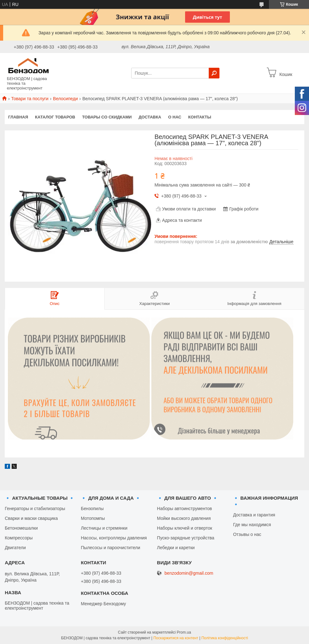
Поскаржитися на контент (176, 638)
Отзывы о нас (247, 534)
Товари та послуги (30, 99)
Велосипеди (65, 99)
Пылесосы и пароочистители (110, 548)
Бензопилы (92, 509)
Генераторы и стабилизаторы (35, 509)
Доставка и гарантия (254, 515)
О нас (175, 117)
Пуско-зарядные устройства (186, 538)
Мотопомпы (93, 518)
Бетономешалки (21, 528)
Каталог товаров (55, 117)
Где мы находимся (252, 525)
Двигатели (15, 548)
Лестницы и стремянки (104, 528)
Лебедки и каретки (176, 548)
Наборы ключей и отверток (185, 528)
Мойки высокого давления (184, 518)
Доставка (150, 117)
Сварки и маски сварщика (31, 518)
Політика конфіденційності (225, 638)
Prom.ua (184, 632)
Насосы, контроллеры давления (114, 538)
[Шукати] (214, 73)
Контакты (200, 117)
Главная (18, 117)
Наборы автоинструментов (184, 509)
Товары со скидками (107, 117)
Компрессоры (19, 538)
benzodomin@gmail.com (189, 573)
